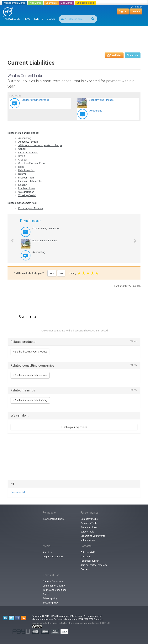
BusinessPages (85, 3)
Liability (23, 185)
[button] (10, 239)
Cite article (133, 55)
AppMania (35, 3)
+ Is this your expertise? (74, 427)
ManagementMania (15, 3)
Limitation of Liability (54, 586)
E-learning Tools (89, 527)
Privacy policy (50, 598)
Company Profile (89, 519)
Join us (136, 11)
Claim (46, 594)
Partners (85, 569)
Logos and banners (53, 557)
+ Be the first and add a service (30, 375)
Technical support (90, 561)
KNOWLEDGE (12, 19)
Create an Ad (18, 492)
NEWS (27, 19)
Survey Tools (87, 532)
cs (136, 7)
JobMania (67, 3)
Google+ (98, 619)
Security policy (51, 603)
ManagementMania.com (70, 616)
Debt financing (26, 170)
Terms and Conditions (55, 590)
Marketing (86, 557)
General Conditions (53, 581)
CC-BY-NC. (105, 623)
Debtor (22, 174)
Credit (22, 156)
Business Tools (89, 523)
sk (141, 7)
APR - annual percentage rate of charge (40, 145)
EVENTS (39, 19)
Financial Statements (30, 181)
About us (48, 552)
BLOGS (51, 19)
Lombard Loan (26, 188)
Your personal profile (54, 519)
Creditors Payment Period (32, 163)
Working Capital (27, 195)
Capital (22, 149)
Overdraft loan (26, 192)
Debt (21, 167)
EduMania (51, 3)
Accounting (25, 138)
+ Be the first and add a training (30, 400)
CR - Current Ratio (28, 153)
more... (134, 341)
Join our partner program (94, 565)
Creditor (23, 160)
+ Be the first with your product (30, 352)
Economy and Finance (31, 208)
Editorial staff (88, 552)
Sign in (123, 11)
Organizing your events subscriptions (93, 538)
